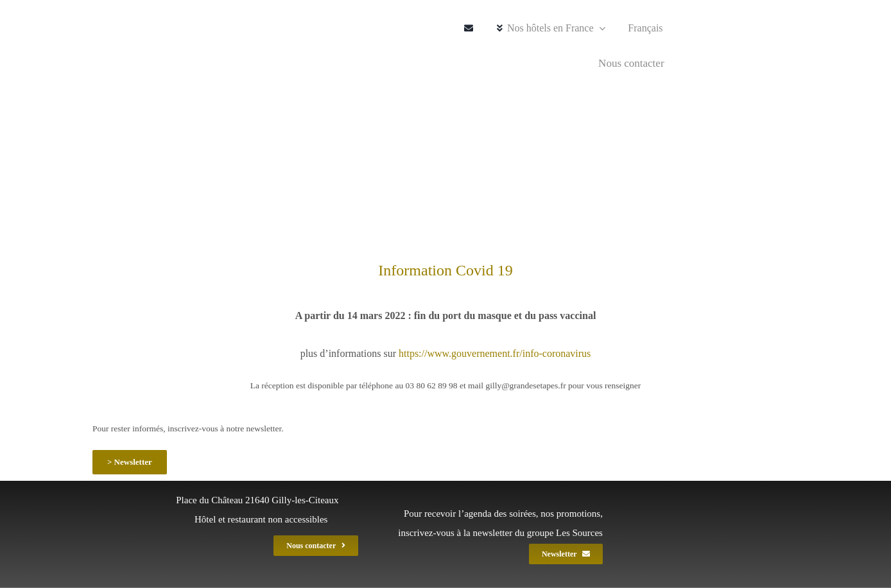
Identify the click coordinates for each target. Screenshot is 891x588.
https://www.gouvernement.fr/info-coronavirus (495, 353)
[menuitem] (641, 28)
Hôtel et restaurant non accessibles (261, 519)
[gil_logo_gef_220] (136, 14)
